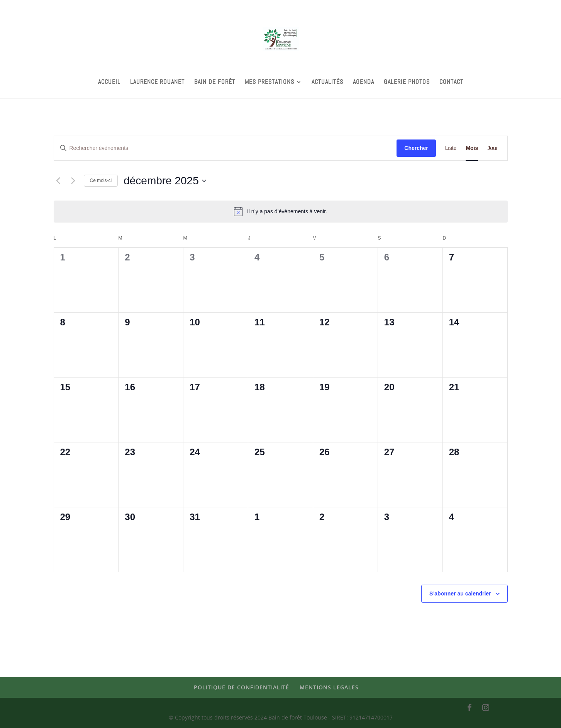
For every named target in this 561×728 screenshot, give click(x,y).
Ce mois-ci (101, 180)
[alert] (281, 211)
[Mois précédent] (58, 181)
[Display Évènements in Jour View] (492, 148)
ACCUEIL (109, 82)
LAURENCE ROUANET (157, 82)
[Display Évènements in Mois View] (472, 148)
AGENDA (364, 82)
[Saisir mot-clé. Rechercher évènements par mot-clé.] (225, 148)
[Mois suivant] (73, 181)
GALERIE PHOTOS (407, 82)
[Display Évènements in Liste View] (451, 148)
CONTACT (451, 82)
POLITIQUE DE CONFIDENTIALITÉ (242, 687)
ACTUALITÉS (327, 82)
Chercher (416, 148)
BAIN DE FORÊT (215, 82)
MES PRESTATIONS (269, 82)
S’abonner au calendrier (460, 594)
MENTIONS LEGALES (329, 687)
